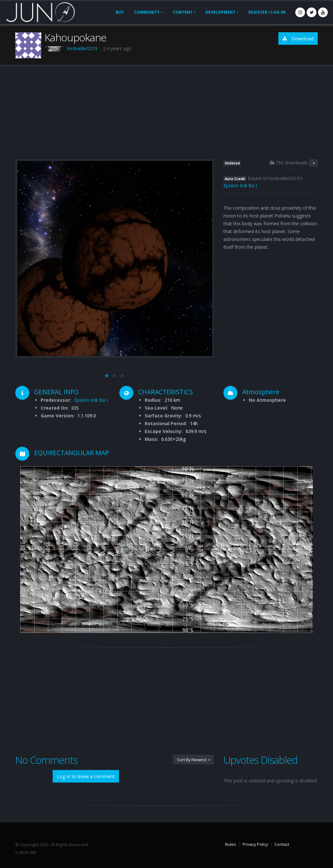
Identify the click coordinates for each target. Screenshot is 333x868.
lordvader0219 (82, 48)
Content (183, 12)
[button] (107, 376)
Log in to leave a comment (86, 776)
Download (298, 39)
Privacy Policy (255, 844)
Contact (282, 844)
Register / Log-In (267, 12)
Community (147, 12)
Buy (120, 12)
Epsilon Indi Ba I (240, 185)
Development (220, 12)
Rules (231, 844)
